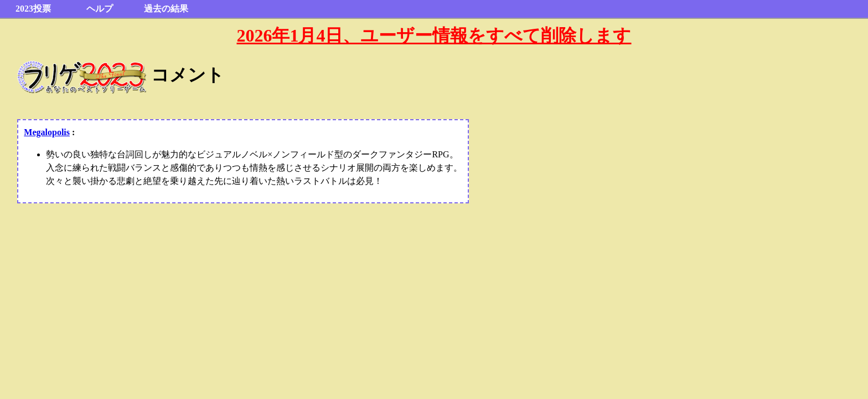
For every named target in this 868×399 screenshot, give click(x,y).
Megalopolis (47, 132)
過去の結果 (166, 9)
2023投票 (33, 9)
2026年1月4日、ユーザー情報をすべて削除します (434, 35)
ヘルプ (100, 9)
